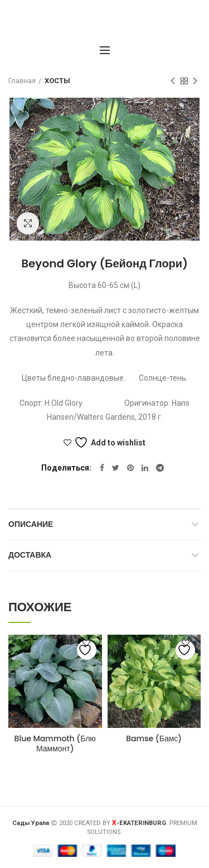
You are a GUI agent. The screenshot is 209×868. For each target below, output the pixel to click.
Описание (31, 524)
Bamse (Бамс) (154, 738)
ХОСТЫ (57, 81)
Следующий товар (195, 81)
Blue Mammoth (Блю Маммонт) (55, 744)
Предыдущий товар (173, 81)
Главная (22, 81)
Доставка (30, 555)
